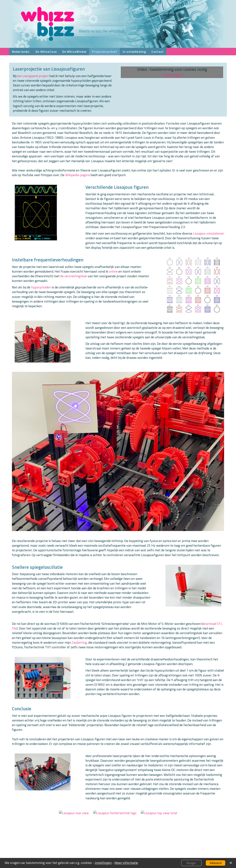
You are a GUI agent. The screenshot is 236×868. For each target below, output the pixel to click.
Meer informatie (126, 863)
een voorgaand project (33, 76)
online (113, 271)
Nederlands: (21, 52)
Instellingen (172, 75)
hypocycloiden (41, 287)
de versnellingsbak (74, 276)
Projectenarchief (105, 52)
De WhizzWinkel (74, 52)
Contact (158, 52)
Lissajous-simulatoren (209, 233)
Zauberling (79, 642)
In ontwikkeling (134, 52)
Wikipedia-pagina (77, 175)
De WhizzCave (46, 52)
